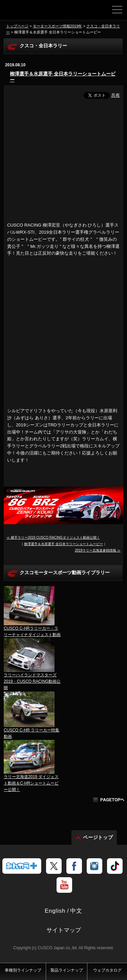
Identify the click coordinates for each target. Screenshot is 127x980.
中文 (76, 911)
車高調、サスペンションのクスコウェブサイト (29, 12)
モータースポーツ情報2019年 (58, 26)
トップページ (17, 26)
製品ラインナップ (67, 970)
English (55, 911)
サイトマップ (64, 930)
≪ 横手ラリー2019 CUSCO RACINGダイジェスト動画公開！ (53, 538)
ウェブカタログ (107, 970)
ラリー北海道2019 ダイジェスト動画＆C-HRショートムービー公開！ (31, 783)
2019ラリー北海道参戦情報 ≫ (98, 550)
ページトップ (98, 837)
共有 (115, 95)
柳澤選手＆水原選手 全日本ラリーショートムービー (63, 77)
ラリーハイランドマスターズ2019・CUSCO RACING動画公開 (32, 681)
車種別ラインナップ (23, 970)
